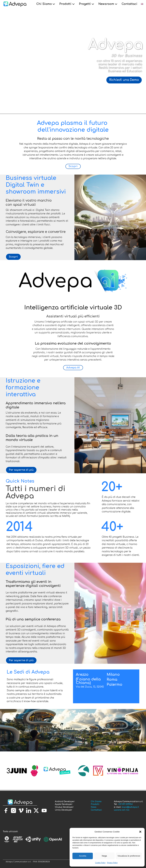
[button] (140, 832)
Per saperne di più (21, 470)
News (94, 807)
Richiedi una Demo (124, 80)
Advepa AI (73, 368)
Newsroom (108, 4)
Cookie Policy (100, 863)
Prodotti (67, 4)
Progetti (87, 4)
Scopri (73, 166)
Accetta (83, 856)
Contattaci (129, 4)
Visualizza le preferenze (129, 856)
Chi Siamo (46, 4)
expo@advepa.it (130, 807)
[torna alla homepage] (20, 802)
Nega (104, 856)
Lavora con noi (122, 810)
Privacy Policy (112, 863)
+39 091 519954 (125, 804)
